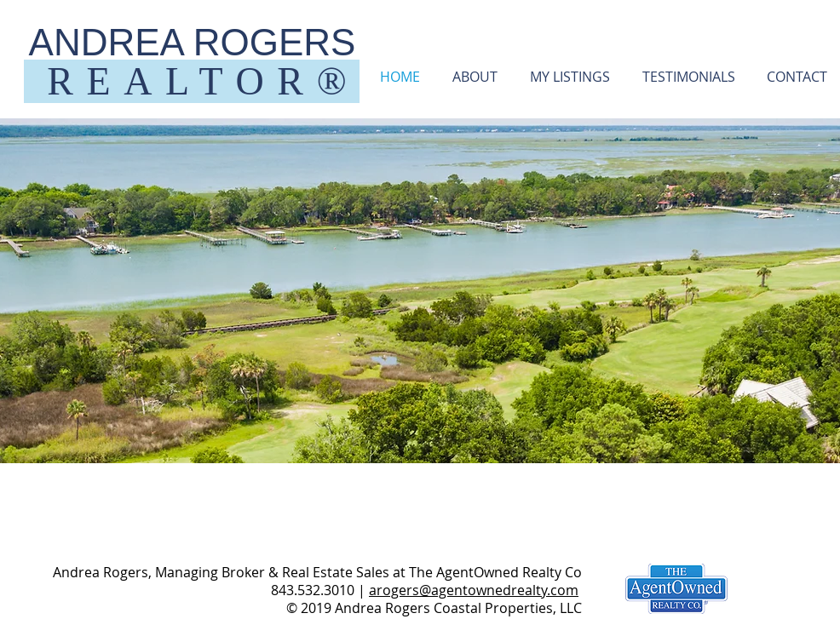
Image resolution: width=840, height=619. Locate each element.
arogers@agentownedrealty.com (474, 590)
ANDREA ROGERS (193, 42)
